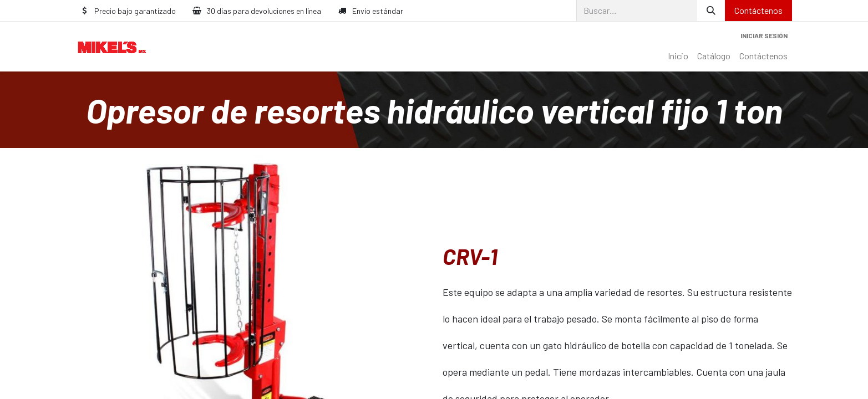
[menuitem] (678, 56)
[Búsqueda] (711, 11)
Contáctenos (758, 10)
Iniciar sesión (764, 35)
